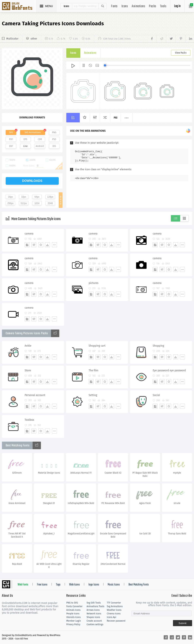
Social (156, 395)
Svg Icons (19, 6)
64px (37, 197)
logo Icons (94, 585)
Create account (94, 621)
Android (40, 146)
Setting (93, 395)
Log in (177, 6)
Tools (163, 6)
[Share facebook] (153, 39)
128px (50, 197)
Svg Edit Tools (94, 603)
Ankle (28, 346)
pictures (93, 283)
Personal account (35, 395)
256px (11, 203)
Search (102, 6)
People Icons (73, 614)
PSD (54, 139)
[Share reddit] (161, 39)
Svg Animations (115, 606)
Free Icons (42, 585)
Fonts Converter (74, 606)
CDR (40, 139)
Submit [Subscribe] (183, 623)
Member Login (74, 621)
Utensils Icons (74, 617)
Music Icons (114, 585)
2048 (50, 203)
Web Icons (74, 585)
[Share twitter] (171, 39)
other (34, 39)
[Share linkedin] (189, 39)
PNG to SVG (72, 603)
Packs (153, 6)
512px (24, 203)
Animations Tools (95, 606)
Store (28, 370)
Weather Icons (114, 610)
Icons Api (111, 617)
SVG (11, 132)
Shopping (158, 346)
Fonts (114, 6)
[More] (54, 245)
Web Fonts (23, 585)
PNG (54, 132)
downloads (32, 181)
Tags (58, 585)
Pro (116, 118)
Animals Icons (73, 610)
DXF (11, 146)
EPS (25, 139)
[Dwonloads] (48, 245)
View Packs (181, 53)
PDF (11, 139)
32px (24, 197)
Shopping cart (97, 346)
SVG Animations (32, 132)
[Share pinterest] (180, 39)
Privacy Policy (73, 624)
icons (66, 6)
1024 (37, 203)
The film (93, 370)
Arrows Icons (93, 610)
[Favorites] (41, 245)
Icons (125, 6)
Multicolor (12, 39)
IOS (54, 146)
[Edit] (34, 245)
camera (29, 234)
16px (10, 197)
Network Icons (94, 614)
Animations (138, 6)
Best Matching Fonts (139, 585)
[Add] (27, 245)
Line (25, 146)
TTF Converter (114, 603)
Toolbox (29, 420)
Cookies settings (95, 624)
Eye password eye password (169, 370)
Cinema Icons (114, 614)
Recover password (116, 621)
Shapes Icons (93, 617)
